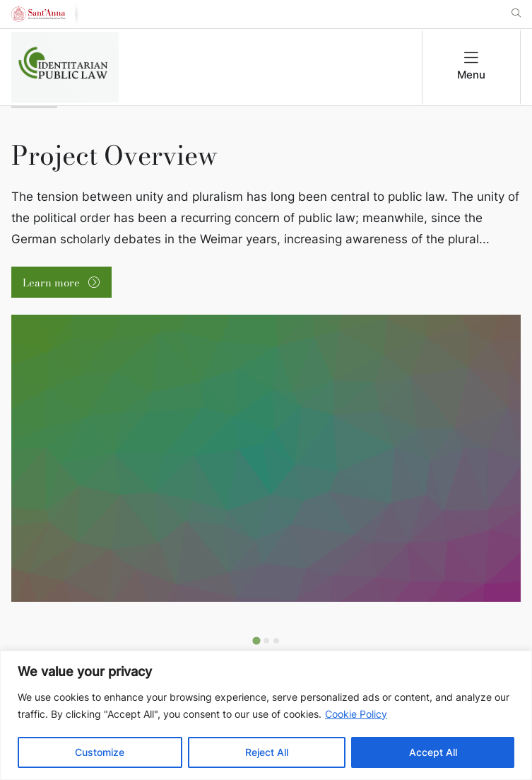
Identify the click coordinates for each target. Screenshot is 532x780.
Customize (100, 752)
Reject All (267, 752)
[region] (266, 715)
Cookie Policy (356, 714)
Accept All (433, 752)
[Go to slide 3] (276, 641)
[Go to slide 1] (256, 641)
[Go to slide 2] (266, 641)
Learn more (53, 283)
